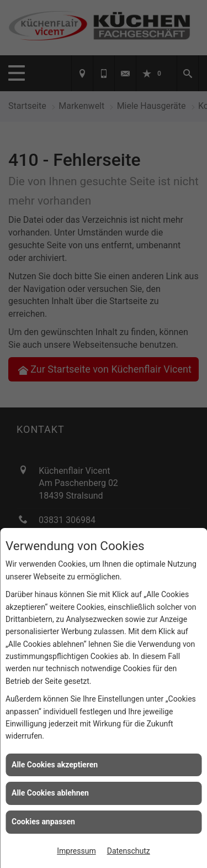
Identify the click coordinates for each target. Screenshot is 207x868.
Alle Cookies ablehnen (50, 793)
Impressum (76, 851)
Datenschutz (129, 851)
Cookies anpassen (43, 822)
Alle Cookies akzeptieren (55, 765)
